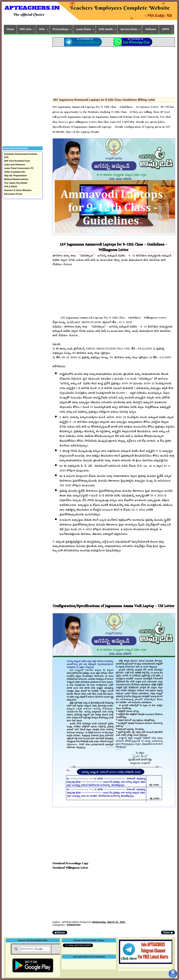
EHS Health (106, 29)
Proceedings (61, 29)
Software (151, 29)
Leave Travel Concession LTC (19, 168)
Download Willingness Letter (70, 867)
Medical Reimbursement (16, 179)
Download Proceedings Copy (70, 863)
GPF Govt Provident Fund (17, 161)
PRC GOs (26, 29)
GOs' (42, 29)
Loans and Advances (15, 165)
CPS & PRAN (10, 187)
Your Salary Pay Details (16, 183)
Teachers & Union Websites (18, 190)
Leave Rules (84, 29)
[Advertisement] (114, 71)
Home (10, 29)
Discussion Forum (13, 194)
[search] (35, 949)
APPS (166, 29)
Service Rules (129, 29)
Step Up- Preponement (15, 176)
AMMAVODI (74, 925)
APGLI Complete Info (15, 172)
